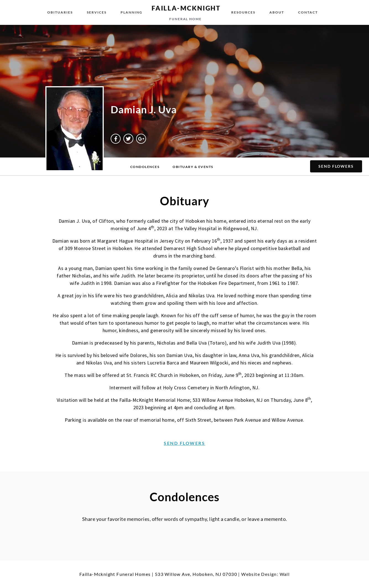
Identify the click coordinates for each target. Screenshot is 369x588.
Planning (132, 12)
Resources (243, 12)
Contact (308, 12)
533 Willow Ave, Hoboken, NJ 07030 (196, 574)
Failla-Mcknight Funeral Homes (115, 574)
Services (97, 12)
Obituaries (60, 12)
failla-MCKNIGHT (186, 8)
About (277, 12)
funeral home (185, 19)
